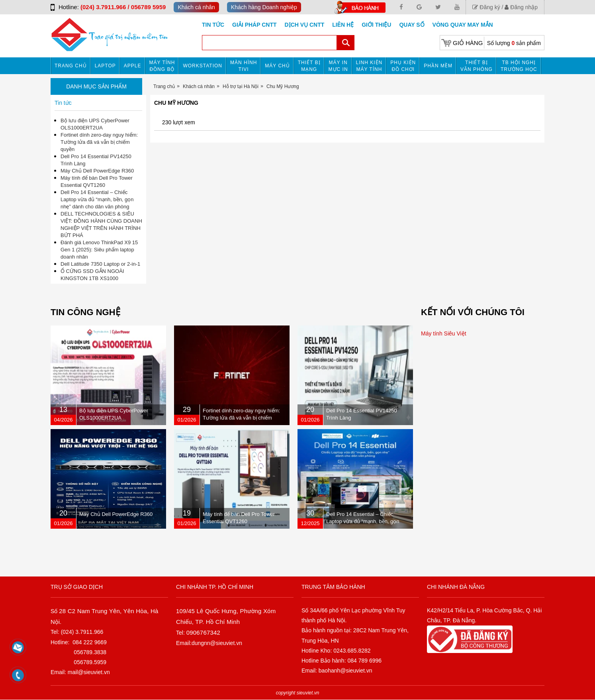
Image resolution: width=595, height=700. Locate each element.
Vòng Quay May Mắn (463, 25)
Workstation (203, 66)
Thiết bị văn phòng (477, 66)
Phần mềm (438, 66)
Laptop (105, 66)
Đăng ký (486, 7)
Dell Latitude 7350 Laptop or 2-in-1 (100, 264)
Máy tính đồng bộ (162, 66)
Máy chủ (277, 66)
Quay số (412, 25)
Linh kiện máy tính (369, 66)
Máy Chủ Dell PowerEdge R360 (97, 171)
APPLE (133, 66)
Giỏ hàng (468, 43)
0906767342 (203, 632)
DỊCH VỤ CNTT (305, 25)
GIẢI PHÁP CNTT (254, 25)
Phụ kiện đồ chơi (403, 66)
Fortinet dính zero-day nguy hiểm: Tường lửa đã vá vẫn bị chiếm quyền (99, 142)
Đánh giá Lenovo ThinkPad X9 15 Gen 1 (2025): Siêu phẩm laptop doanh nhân (99, 250)
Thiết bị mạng (309, 66)
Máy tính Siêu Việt (444, 333)
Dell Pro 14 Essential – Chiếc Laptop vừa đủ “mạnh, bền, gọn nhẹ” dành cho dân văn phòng (97, 199)
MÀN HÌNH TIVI (244, 66)
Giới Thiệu (376, 25)
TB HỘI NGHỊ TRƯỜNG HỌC (519, 66)
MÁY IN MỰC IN (338, 66)
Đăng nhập (521, 7)
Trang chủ (71, 66)
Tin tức (213, 25)
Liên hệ (343, 25)
